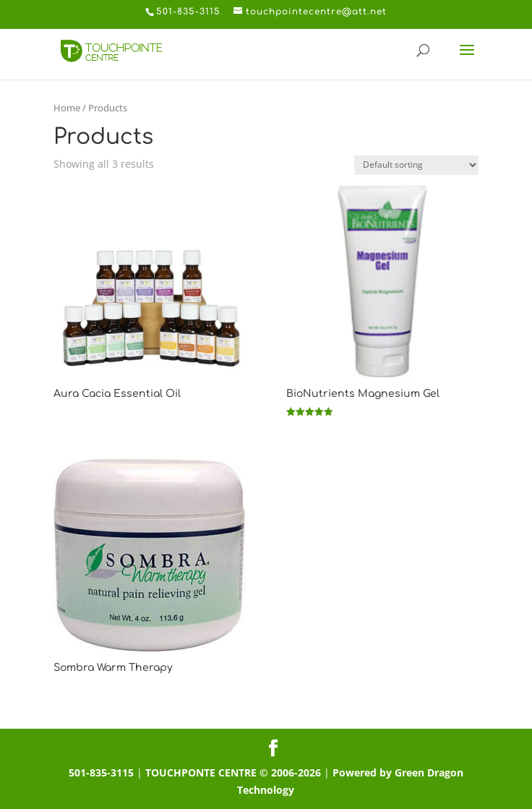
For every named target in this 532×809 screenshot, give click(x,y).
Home (67, 108)
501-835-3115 (101, 772)
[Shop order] (416, 165)
